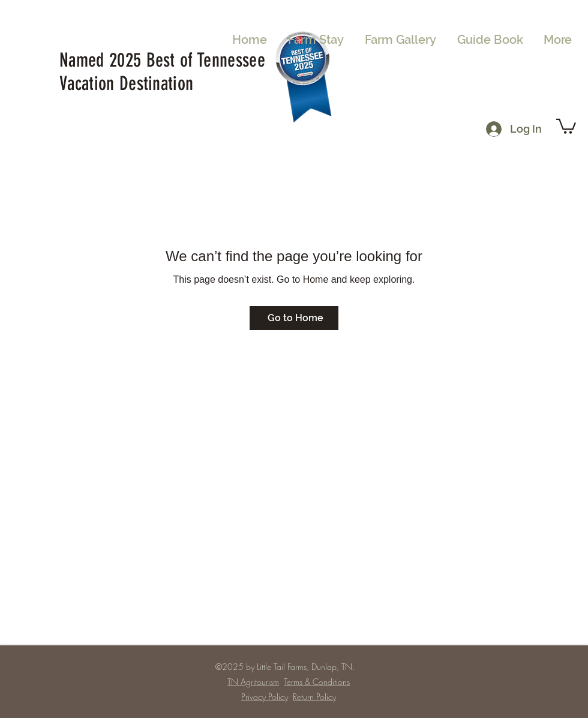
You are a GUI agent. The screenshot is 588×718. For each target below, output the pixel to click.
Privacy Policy (265, 697)
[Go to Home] (294, 318)
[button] (566, 125)
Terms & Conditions (317, 682)
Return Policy (314, 697)
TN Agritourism (253, 682)
